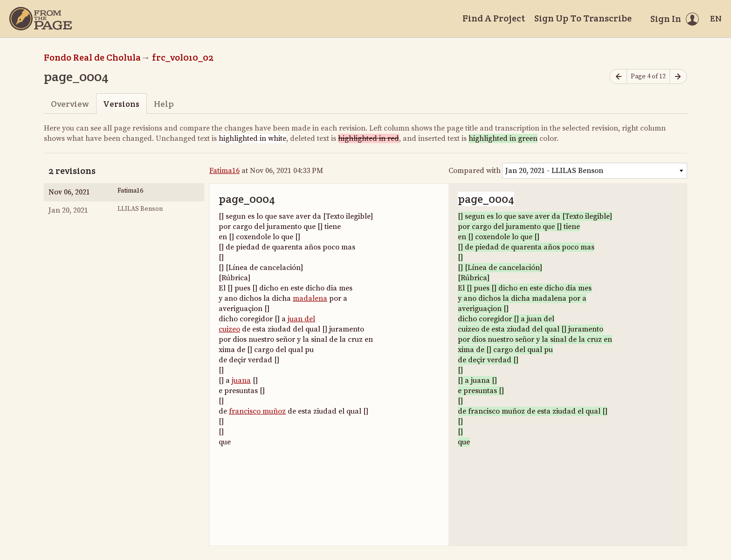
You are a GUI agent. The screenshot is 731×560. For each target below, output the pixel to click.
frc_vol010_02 (183, 57)
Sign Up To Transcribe (583, 18)
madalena (310, 298)
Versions (121, 104)
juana (241, 380)
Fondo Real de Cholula (92, 57)
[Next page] (678, 77)
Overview (70, 104)
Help (164, 104)
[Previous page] (618, 77)
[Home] (41, 19)
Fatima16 (224, 171)
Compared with (475, 171)
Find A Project (494, 18)
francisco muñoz (257, 411)
